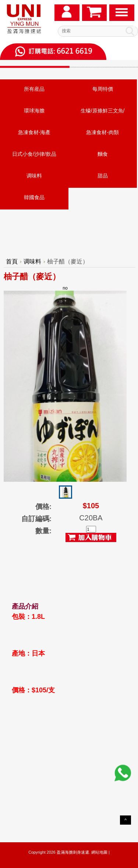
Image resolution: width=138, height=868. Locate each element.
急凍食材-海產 (34, 132)
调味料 (34, 176)
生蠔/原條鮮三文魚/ (103, 111)
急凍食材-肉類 (102, 132)
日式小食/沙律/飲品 (34, 154)
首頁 (12, 261)
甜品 (103, 176)
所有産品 (34, 89)
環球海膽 (34, 111)
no (65, 384)
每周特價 (103, 89)
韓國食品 (34, 197)
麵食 (103, 154)
